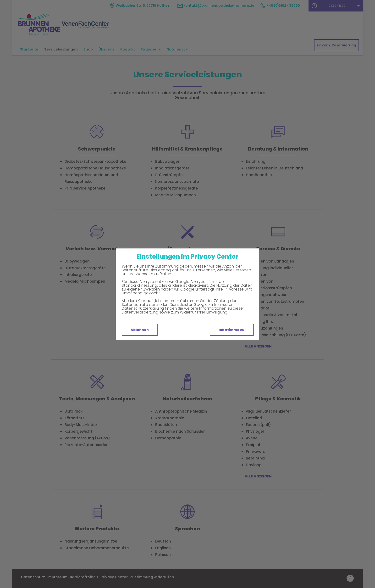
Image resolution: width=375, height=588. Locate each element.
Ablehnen (140, 330)
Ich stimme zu (232, 330)
